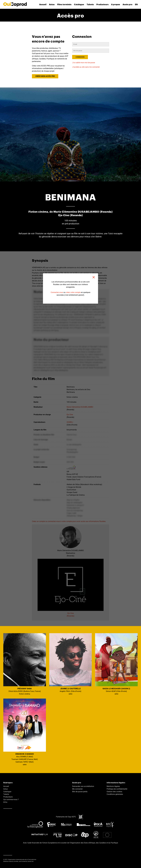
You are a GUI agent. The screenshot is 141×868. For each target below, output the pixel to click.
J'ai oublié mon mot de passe (84, 63)
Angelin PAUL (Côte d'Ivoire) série (71, 664)
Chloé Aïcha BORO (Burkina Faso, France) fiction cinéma (25, 664)
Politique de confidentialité (117, 789)
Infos (5, 802)
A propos (116, 4)
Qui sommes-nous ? (11, 799)
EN (136, 4)
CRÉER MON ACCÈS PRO (45, 76)
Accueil (43, 4)
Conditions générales (115, 794)
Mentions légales (113, 786)
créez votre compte (73, 292)
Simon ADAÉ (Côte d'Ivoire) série (116, 664)
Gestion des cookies (114, 792)
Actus (52, 4)
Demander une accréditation (83, 786)
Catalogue (79, 4)
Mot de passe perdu (80, 792)
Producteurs (102, 4)
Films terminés (64, 4)
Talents (90, 4)
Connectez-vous (57, 292)
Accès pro (127, 4)
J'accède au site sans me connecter (86, 67)
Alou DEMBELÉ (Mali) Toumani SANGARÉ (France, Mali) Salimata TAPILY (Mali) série (25, 732)
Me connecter (77, 789)
